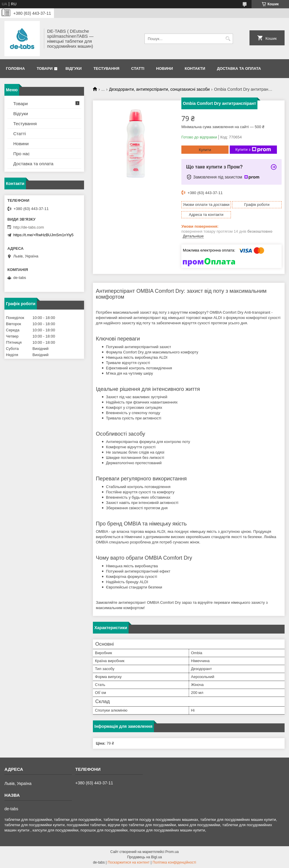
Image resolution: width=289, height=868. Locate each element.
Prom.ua (172, 852)
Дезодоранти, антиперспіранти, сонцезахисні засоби (160, 89)
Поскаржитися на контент (129, 862)
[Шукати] (228, 39)
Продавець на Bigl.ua (144, 857)
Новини (164, 68)
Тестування (106, 68)
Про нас (22, 154)
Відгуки (74, 68)
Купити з (253, 150)
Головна (15, 68)
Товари (45, 68)
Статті (138, 68)
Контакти (195, 68)
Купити (205, 150)
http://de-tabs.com (29, 227)
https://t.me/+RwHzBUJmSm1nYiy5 (43, 235)
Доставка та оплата (239, 68)
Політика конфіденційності (174, 862)
